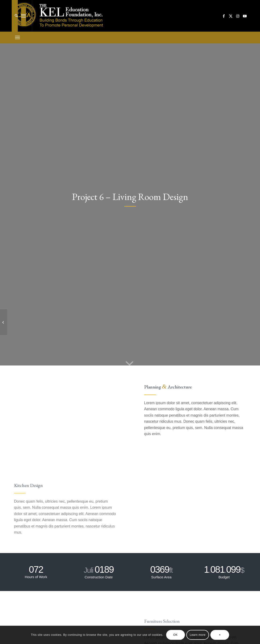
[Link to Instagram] (238, 16)
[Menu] (24, 16)
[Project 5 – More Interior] (4, 322)
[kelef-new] (59, 16)
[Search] (15, 16)
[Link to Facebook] (224, 16)
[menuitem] (15, 16)
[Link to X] (231, 16)
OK (175, 635)
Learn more (198, 635)
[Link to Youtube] (245, 16)
